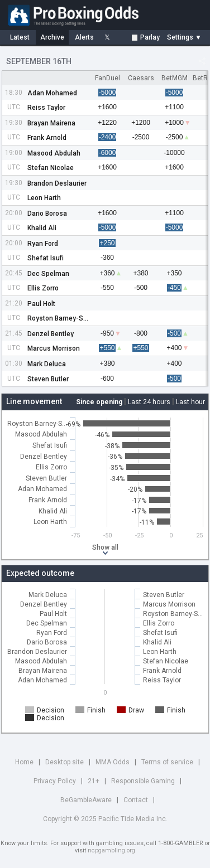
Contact (136, 800)
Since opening (99, 402)
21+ (94, 781)
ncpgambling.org (111, 850)
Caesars (141, 78)
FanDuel (108, 78)
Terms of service (167, 762)
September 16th (39, 61)
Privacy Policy (55, 781)
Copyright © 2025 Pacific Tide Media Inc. (105, 819)
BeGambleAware (86, 800)
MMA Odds (113, 762)
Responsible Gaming (143, 781)
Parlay (146, 37)
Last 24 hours (149, 402)
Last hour (190, 402)
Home (24, 762)
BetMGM (175, 78)
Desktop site (65, 762)
